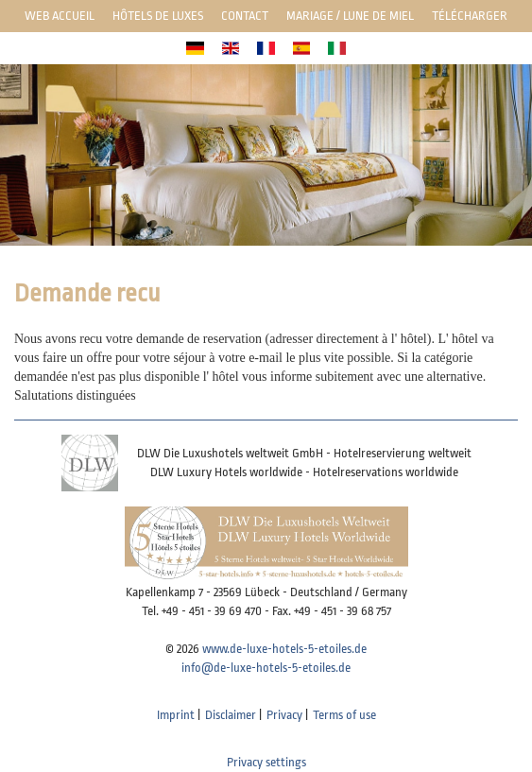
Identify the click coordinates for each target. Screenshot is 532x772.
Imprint (176, 715)
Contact (245, 16)
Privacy (284, 715)
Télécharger (470, 16)
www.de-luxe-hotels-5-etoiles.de (284, 649)
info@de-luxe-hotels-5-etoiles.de (266, 668)
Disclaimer (231, 715)
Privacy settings (266, 762)
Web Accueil (60, 16)
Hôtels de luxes (158, 16)
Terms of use (344, 715)
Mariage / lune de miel (350, 16)
